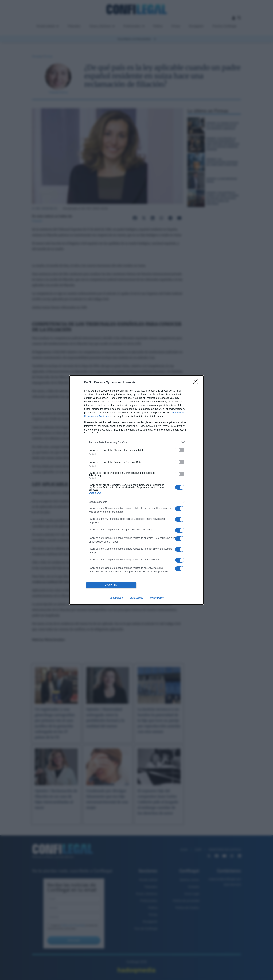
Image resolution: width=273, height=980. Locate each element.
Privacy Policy (156, 598)
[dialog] (136, 490)
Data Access (136, 598)
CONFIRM (111, 585)
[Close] (197, 382)
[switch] (180, 450)
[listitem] (136, 442)
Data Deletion (117, 598)
